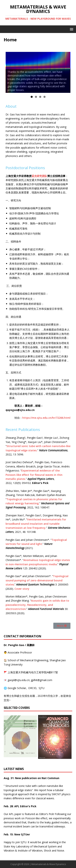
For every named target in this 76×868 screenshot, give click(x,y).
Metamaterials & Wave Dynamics (49, 864)
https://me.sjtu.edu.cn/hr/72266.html (46, 418)
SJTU (42, 688)
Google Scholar (17, 688)
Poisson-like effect (36, 818)
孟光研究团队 (39, 176)
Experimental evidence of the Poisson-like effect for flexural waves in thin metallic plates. (34, 475)
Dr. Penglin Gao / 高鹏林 (19, 645)
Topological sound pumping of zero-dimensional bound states (37, 580)
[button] (62, 626)
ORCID (32, 688)
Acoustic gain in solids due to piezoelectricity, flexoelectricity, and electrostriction (37, 605)
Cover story (22, 589)
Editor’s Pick (46, 814)
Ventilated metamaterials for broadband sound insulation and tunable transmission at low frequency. (36, 524)
